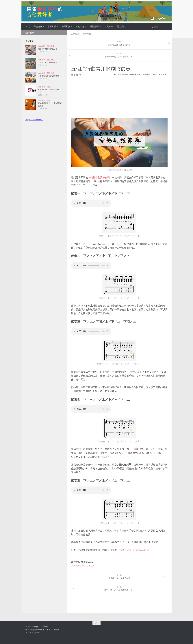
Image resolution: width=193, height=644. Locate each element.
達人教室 (109, 26)
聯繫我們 (38, 629)
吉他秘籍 (38, 26)
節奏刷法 (162, 74)
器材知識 (52, 26)
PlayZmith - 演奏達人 (34, 119)
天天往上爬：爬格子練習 (48, 62)
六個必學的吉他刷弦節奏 (48, 49)
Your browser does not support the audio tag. (91, 203)
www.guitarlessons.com (83, 566)
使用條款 (55, 629)
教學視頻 (66, 26)
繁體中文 (45, 626)
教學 (154, 74)
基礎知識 (146, 74)
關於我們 (121, 26)
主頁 (27, 26)
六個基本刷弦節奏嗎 (99, 177)
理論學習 (94, 26)
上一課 (133, 449)
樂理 (49, 87)
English (37, 626)
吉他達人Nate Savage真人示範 (133, 550)
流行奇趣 (80, 26)
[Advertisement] (119, 95)
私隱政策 (47, 629)
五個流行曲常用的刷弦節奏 (129, 74)
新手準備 (87, 34)
